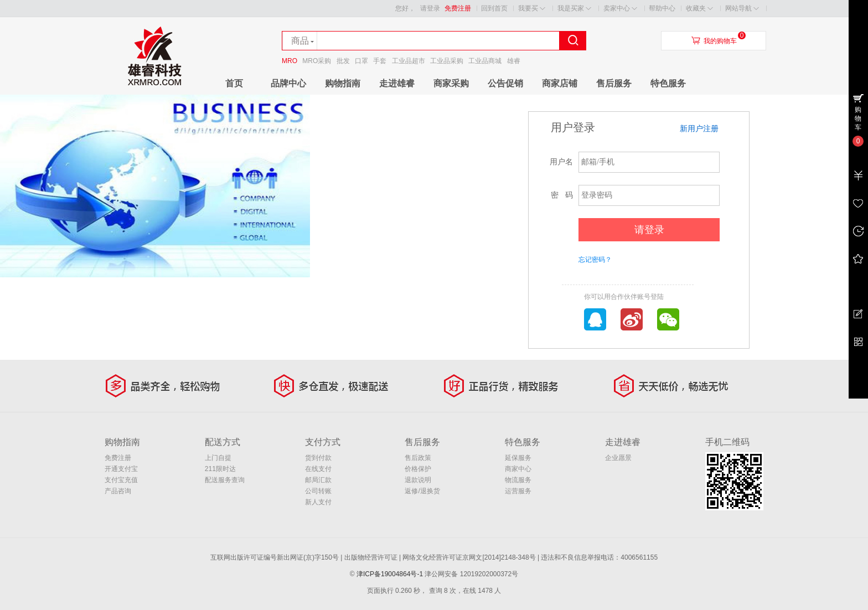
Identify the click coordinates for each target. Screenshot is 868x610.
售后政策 (418, 458)
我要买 (532, 9)
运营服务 (518, 491)
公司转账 (318, 491)
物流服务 (518, 480)
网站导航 (742, 9)
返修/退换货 (422, 491)
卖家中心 (620, 9)
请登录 (430, 8)
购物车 (858, 118)
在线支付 (318, 469)
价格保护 (418, 469)
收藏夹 (699, 9)
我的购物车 (720, 41)
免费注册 (458, 8)
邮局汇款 (318, 480)
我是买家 (574, 9)
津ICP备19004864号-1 (390, 574)
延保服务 (518, 458)
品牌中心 (288, 83)
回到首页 (494, 8)
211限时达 (220, 469)
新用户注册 (699, 128)
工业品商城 (485, 61)
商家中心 (518, 469)
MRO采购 (317, 61)
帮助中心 (662, 8)
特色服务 (668, 83)
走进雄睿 (397, 83)
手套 (380, 61)
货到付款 (318, 458)
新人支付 (318, 502)
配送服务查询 (225, 480)
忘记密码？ (595, 260)
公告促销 (505, 83)
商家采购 (451, 83)
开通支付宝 (121, 469)
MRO (290, 61)
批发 (343, 61)
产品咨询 (118, 491)
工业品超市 (409, 61)
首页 (234, 83)
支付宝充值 (121, 480)
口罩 (361, 61)
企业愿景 (618, 458)
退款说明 (418, 480)
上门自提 (218, 458)
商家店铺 (560, 83)
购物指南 (343, 83)
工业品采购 (447, 61)
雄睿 (514, 61)
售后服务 (614, 83)
